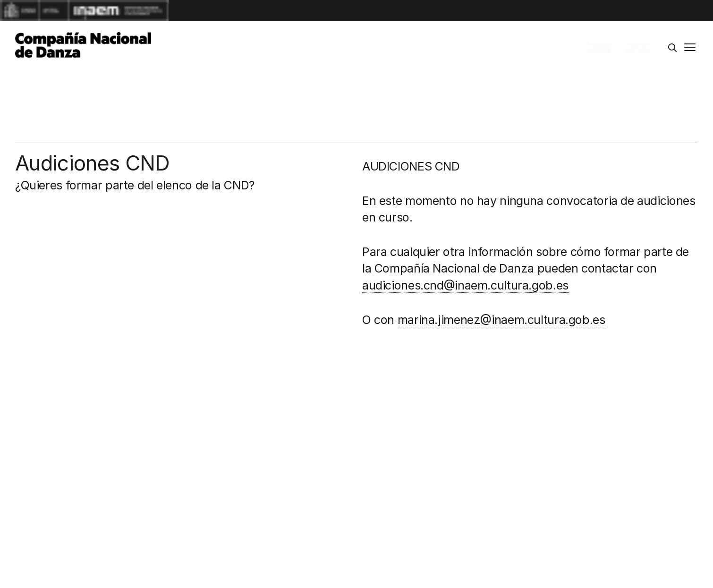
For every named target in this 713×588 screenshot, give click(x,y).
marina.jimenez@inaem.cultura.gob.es (501, 320)
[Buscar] (672, 48)
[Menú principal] (690, 48)
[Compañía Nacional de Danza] (83, 45)
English (638, 48)
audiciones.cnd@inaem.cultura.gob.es (465, 285)
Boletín (599, 48)
